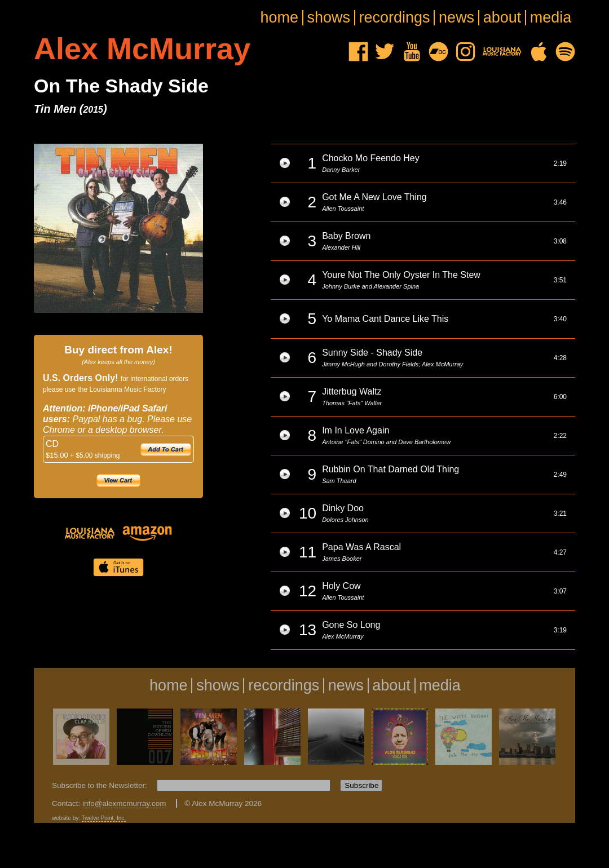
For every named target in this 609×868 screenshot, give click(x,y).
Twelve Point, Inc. (104, 818)
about (502, 18)
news (456, 18)
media (551, 18)
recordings (395, 18)
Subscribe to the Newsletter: (101, 785)
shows (329, 18)
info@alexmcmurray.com (124, 803)
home (279, 18)
